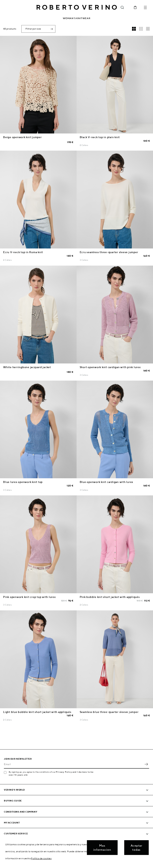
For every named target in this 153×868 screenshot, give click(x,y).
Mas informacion (102, 848)
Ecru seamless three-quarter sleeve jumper (109, 252)
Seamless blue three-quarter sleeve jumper (109, 712)
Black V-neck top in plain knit (100, 137)
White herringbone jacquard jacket (27, 367)
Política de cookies (41, 858)
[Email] (74, 764)
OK (146, 764)
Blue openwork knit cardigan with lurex (107, 482)
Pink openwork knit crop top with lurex (29, 597)
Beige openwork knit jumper (22, 137)
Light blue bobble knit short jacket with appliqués (37, 712)
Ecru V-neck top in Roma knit (23, 252)
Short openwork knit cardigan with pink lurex (110, 367)
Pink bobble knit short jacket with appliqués (110, 597)
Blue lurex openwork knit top (23, 482)
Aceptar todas (136, 848)
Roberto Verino (77, 7)
